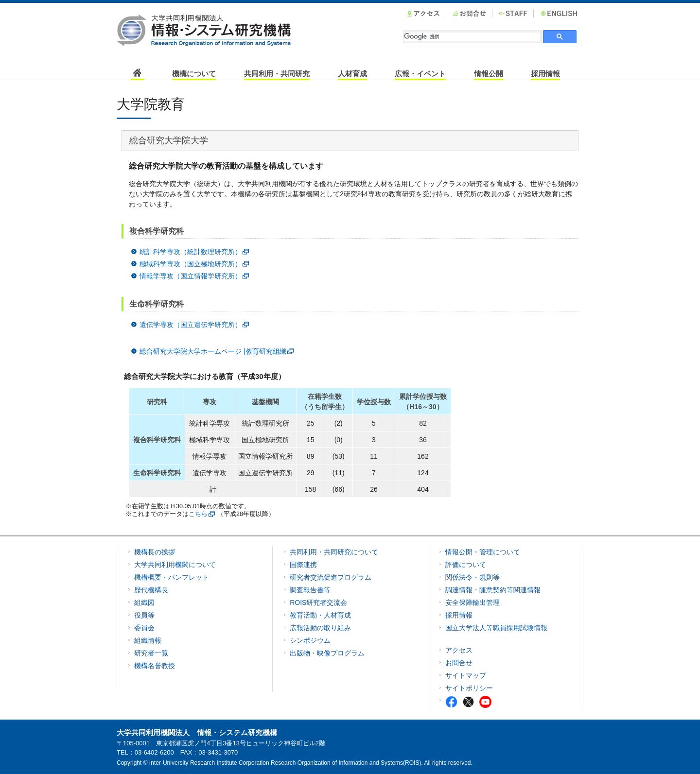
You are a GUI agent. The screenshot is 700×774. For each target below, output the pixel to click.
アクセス (459, 650)
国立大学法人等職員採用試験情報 (496, 628)
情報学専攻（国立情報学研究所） (191, 276)
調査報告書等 (310, 590)
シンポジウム (310, 640)
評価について (466, 565)
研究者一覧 (151, 653)
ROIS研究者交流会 (318, 602)
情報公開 (489, 74)
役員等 (144, 615)
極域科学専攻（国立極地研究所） (191, 264)
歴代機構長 (151, 590)
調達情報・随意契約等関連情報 (493, 590)
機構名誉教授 (155, 666)
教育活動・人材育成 (320, 615)
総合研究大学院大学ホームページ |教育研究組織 (213, 351)
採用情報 (545, 74)
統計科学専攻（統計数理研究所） (191, 252)
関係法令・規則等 (472, 577)
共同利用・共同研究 (277, 74)
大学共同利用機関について (175, 565)
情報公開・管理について (483, 552)
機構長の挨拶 (155, 552)
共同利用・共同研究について (334, 552)
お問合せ (459, 663)
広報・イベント (420, 74)
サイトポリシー (469, 688)
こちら (198, 514)
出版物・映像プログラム (327, 653)
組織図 (144, 602)
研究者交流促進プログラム (331, 577)
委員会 (144, 628)
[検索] (472, 37)
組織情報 (148, 640)
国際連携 (303, 565)
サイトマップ (466, 675)
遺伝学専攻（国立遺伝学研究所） (191, 325)
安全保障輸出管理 (472, 602)
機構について (194, 74)
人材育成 (352, 74)
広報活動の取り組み (320, 628)
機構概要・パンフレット (172, 577)
